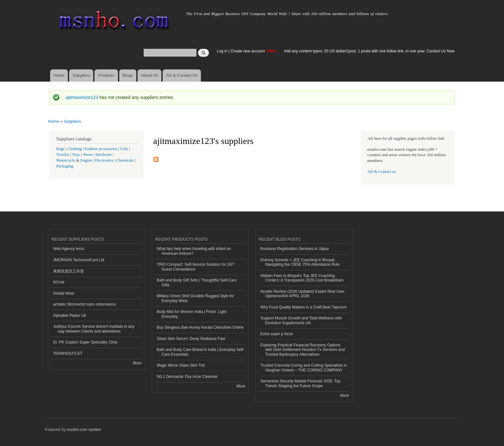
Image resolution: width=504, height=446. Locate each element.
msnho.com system (84, 430)
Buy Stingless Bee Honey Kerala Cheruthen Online (200, 327)
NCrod (59, 282)
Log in (222, 51)
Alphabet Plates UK (70, 316)
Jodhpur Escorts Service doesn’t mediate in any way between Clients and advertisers (94, 329)
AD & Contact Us (182, 75)
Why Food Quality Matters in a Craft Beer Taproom (304, 307)
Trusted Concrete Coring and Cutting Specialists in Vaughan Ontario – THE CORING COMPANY (304, 368)
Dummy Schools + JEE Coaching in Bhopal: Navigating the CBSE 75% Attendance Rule (300, 262)
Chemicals (126, 160)
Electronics (104, 160)
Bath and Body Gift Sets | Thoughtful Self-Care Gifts (197, 282)
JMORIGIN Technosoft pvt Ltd (79, 260)
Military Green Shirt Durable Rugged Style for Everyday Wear (195, 298)
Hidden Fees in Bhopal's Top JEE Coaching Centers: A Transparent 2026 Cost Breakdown (302, 278)
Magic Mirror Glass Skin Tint (181, 365)
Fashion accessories (101, 149)
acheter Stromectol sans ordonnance (85, 304)
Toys (76, 155)
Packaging (65, 166)
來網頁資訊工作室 (68, 271)
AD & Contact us (382, 172)
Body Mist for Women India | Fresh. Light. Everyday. (192, 314)
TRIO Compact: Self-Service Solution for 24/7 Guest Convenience (196, 267)
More (137, 363)
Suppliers (81, 75)
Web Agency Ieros (69, 249)
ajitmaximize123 (82, 97)
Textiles (63, 155)
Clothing (75, 149)
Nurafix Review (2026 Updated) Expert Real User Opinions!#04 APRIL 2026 (302, 294)
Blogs (128, 75)
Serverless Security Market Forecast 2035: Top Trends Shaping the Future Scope (300, 383)
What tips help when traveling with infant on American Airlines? (194, 251)
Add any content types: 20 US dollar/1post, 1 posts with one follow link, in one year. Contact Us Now (369, 51)
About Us (149, 75)
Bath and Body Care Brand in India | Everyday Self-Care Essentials (201, 352)
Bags (60, 149)
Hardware (104, 155)
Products (106, 75)
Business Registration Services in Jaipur (295, 249)
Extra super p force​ (277, 334)
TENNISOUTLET (68, 353)
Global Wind (63, 293)
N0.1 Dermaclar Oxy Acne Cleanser (187, 377)
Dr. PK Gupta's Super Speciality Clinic (85, 342)
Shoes (88, 155)
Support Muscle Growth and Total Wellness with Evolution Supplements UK (301, 320)
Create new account (248, 51)
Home (59, 75)
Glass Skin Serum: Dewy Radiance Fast (191, 339)
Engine (86, 160)
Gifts (124, 149)
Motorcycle (66, 160)
